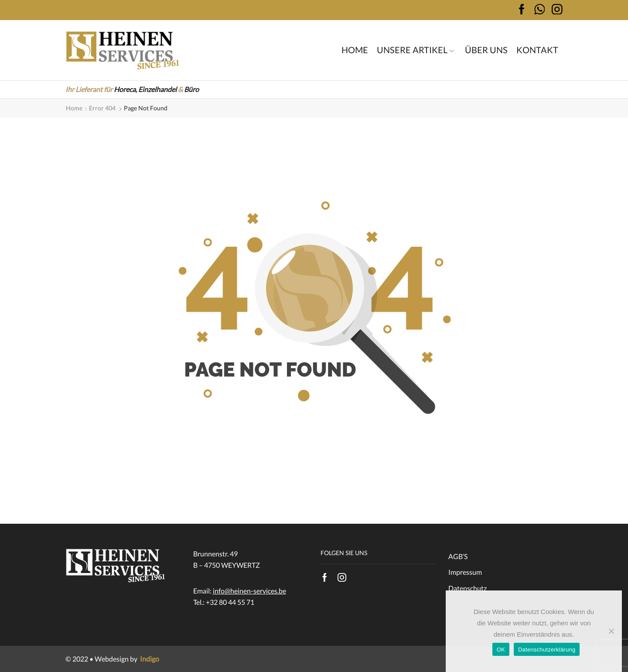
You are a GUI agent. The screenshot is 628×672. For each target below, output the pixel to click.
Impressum (465, 572)
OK (501, 650)
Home (355, 50)
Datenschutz (468, 588)
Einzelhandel (157, 89)
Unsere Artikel (415, 50)
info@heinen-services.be (249, 591)
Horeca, (125, 89)
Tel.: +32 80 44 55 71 (224, 602)
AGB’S (458, 556)
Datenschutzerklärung (547, 650)
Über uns (486, 50)
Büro (191, 89)
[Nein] (611, 631)
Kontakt (537, 50)
